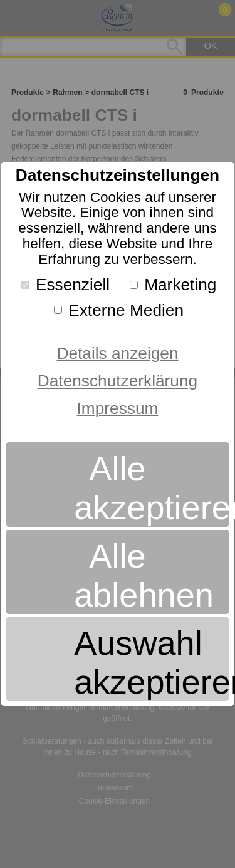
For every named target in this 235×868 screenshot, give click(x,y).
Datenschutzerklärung (118, 381)
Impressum (118, 408)
